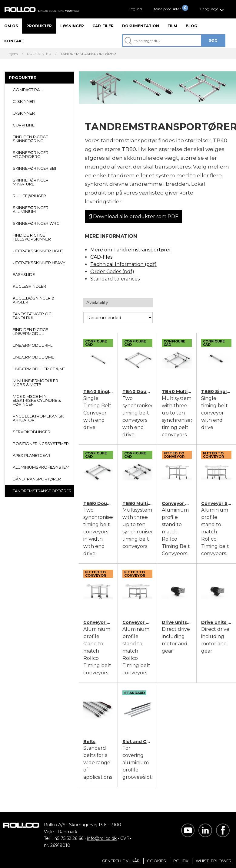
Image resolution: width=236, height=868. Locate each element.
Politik (181, 861)
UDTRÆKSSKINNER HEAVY (39, 263)
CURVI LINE (24, 125)
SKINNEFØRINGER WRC (36, 223)
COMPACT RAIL (28, 90)
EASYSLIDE (24, 274)
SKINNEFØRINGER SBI (34, 168)
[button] (213, 9)
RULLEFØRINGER (29, 196)
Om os (11, 26)
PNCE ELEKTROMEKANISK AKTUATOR (38, 418)
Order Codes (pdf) (112, 272)
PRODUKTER (23, 77)
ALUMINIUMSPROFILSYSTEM (41, 467)
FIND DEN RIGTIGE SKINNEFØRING (30, 139)
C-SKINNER (24, 101)
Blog (191, 26)
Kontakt (14, 41)
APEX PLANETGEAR (32, 455)
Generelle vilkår (121, 861)
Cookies (156, 861)
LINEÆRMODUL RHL (33, 345)
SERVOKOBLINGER (32, 432)
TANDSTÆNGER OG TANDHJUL (32, 316)
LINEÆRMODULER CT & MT (39, 369)
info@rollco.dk (102, 838)
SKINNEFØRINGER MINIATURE (31, 182)
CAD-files (101, 257)
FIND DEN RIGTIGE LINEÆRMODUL (30, 331)
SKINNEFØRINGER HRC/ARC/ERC (31, 154)
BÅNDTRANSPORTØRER (37, 479)
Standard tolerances (115, 279)
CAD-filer (103, 26)
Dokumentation (141, 26)
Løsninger (72, 26)
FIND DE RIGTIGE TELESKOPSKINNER (32, 237)
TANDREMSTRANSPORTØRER (42, 491)
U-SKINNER (24, 113)
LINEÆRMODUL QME (33, 357)
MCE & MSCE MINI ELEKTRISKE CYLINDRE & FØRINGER (37, 400)
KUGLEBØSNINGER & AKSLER (33, 300)
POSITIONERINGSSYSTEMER (41, 444)
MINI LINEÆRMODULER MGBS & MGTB (35, 383)
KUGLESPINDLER (29, 286)
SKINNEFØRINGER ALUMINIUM (31, 210)
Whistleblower (214, 861)
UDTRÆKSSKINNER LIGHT (38, 251)
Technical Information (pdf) (123, 264)
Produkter (39, 26)
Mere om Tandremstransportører (131, 250)
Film (172, 26)
